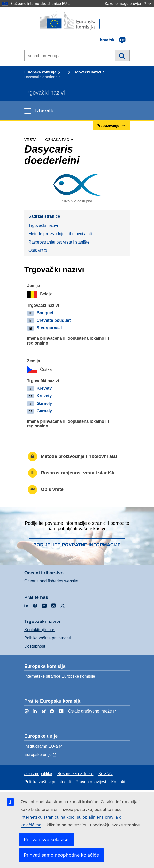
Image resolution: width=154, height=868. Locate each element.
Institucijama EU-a (41, 746)
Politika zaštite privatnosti (48, 638)
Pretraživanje (122, 56)
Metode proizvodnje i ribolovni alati (60, 234)
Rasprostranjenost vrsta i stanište (59, 242)
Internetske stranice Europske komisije (60, 676)
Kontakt (118, 782)
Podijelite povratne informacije (77, 545)
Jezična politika (38, 774)
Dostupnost (35, 646)
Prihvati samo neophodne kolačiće (61, 855)
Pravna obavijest (91, 782)
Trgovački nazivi (87, 72)
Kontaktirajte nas (40, 630)
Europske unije (38, 754)
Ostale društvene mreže (90, 711)
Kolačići (106, 774)
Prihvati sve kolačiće (46, 839)
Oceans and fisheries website (51, 581)
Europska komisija (40, 72)
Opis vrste (38, 250)
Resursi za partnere (75, 774)
